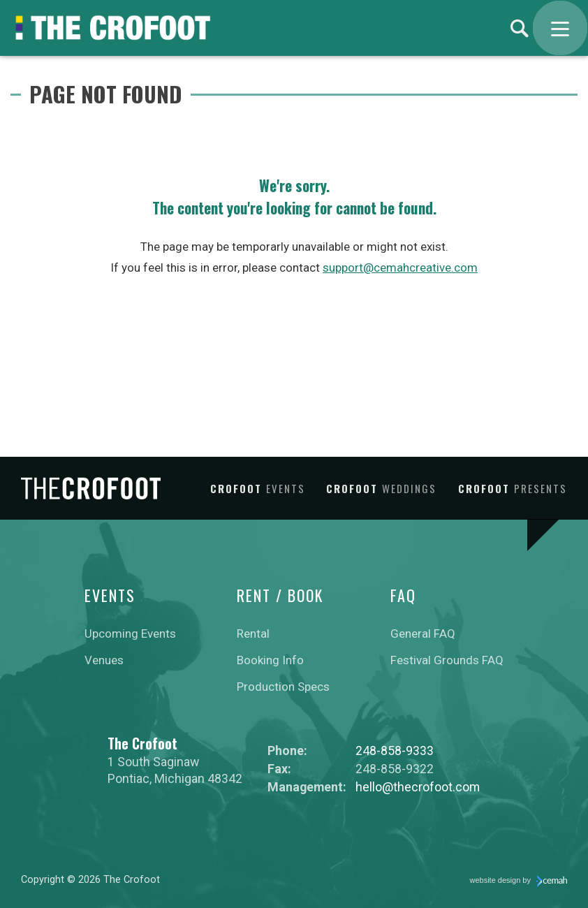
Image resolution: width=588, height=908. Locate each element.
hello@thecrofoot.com (418, 787)
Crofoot (258, 488)
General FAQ (423, 634)
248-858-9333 (395, 750)
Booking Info (270, 660)
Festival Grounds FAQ (447, 660)
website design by (519, 881)
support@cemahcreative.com (400, 268)
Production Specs (283, 687)
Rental (253, 634)
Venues (104, 660)
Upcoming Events (130, 634)
